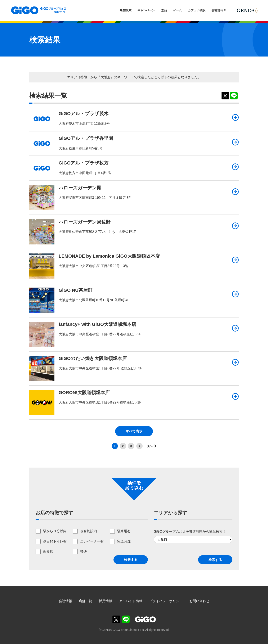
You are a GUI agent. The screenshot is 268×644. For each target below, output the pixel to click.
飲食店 (48, 552)
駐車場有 (124, 531)
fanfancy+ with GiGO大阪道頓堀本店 (97, 324)
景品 (164, 10)
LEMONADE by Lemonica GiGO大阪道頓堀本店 (109, 256)
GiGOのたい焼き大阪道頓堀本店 (93, 358)
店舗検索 (126, 10)
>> (150, 446)
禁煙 (84, 552)
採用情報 (106, 601)
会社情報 (217, 10)
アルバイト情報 (131, 601)
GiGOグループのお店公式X (116, 619)
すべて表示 (134, 431)
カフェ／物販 (197, 10)
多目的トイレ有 (55, 541)
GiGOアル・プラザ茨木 (84, 114)
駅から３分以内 (55, 531)
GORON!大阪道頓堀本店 (84, 393)
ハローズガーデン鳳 (80, 188)
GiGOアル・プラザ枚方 (84, 163)
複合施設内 (89, 531)
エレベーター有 (92, 541)
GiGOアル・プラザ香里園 (86, 138)
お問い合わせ (199, 601)
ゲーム (177, 10)
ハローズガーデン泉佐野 (85, 222)
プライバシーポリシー (166, 601)
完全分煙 (124, 541)
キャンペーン (146, 10)
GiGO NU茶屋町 (75, 290)
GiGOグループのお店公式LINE (126, 619)
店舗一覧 (85, 601)
